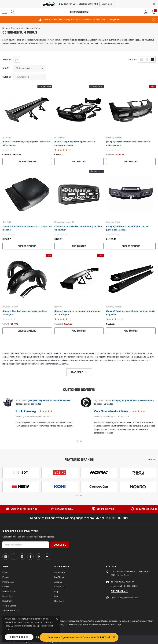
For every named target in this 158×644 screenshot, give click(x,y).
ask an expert (119, 591)
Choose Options (27, 162)
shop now (114, 20)
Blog (56, 596)
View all (152, 460)
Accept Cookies (19, 637)
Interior (5, 572)
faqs (57, 592)
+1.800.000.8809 (117, 518)
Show (5, 68)
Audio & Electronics (11, 611)
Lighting (6, 587)
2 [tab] (81, 441)
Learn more (107, 4)
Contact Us (59, 587)
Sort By (7, 77)
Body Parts (7, 601)
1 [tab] (77, 441)
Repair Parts (8, 596)
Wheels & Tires (9, 592)
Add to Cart (79, 162)
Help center (60, 601)
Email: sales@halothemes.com (125, 598)
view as (132, 59)
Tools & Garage (9, 606)
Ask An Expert (60, 572)
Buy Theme (59, 577)
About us (58, 582)
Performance (8, 582)
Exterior (6, 577)
